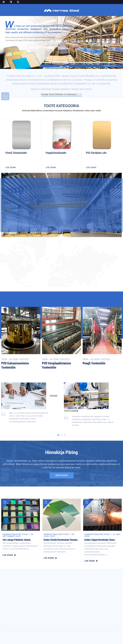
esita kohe (61, 475)
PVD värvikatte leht (96, 165)
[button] (55, 66)
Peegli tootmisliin (94, 363)
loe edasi (8, 555)
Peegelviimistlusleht (56, 165)
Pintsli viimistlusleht (16, 165)
